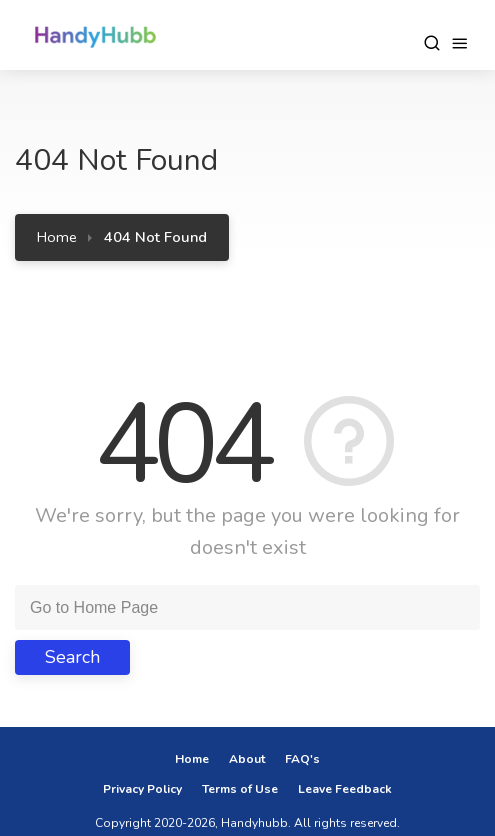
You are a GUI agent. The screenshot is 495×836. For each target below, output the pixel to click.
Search (72, 657)
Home (57, 237)
